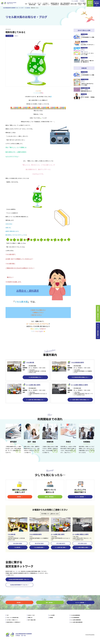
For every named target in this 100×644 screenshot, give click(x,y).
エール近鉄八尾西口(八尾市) (82, 535)
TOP (26, 4)
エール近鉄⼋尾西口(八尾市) (82, 385)
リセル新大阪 (9, 36)
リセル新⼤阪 (31, 362)
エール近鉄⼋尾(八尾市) (35, 385)
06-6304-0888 (18, 544)
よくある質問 (75, 1)
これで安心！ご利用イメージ (46, 4)
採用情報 (83, 1)
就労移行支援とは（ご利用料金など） (55, 4)
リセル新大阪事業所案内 (77, 617)
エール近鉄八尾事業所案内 (77, 622)
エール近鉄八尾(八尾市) (59, 535)
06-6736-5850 (39, 544)
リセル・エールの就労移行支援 (32, 4)
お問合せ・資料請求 (28, 291)
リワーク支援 (39, 4)
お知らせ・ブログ (32, 617)
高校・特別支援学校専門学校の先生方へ (65, 4)
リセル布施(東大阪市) (79, 362)
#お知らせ (17, 36)
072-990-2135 (82, 544)
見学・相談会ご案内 (33, 622)
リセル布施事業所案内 (76, 619)
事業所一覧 (84, 4)
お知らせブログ (80, 4)
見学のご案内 (74, 4)
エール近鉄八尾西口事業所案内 (79, 625)
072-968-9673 (61, 544)
